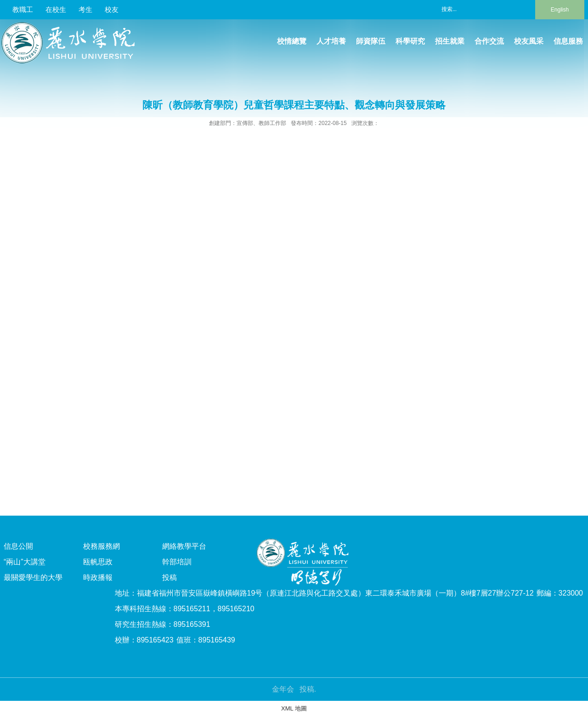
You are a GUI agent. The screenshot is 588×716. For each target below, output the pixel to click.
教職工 (23, 9)
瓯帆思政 (98, 562)
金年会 (283, 689)
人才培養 (331, 41)
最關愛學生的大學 (33, 577)
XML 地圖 (294, 708)
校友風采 (529, 41)
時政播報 (98, 577)
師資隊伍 (371, 41)
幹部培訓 (177, 562)
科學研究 (410, 41)
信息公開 (18, 546)
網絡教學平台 (184, 546)
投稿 (170, 577)
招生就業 (450, 41)
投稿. (308, 689)
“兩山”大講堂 (25, 562)
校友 (112, 9)
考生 (85, 9)
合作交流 (489, 41)
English (560, 10)
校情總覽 (292, 41)
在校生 (56, 9)
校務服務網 (102, 546)
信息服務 (568, 41)
